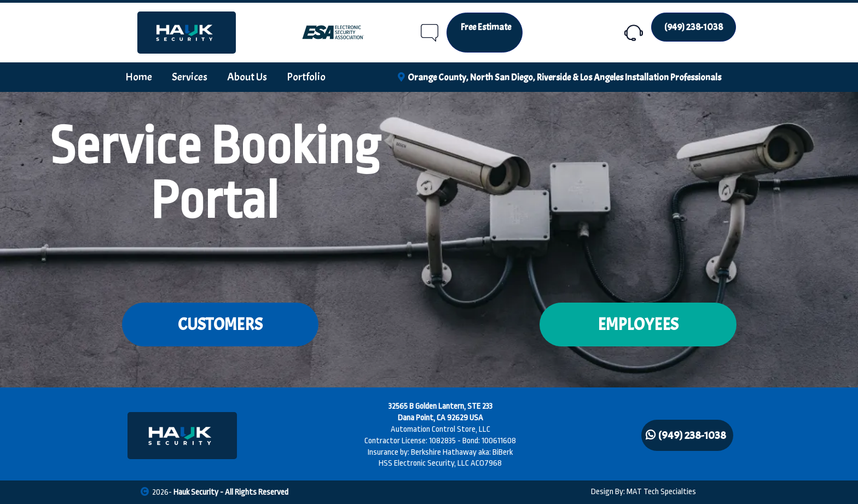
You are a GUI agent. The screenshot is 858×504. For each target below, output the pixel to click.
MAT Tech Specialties (661, 492)
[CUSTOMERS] (220, 325)
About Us (247, 77)
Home (139, 77)
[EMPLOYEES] (638, 325)
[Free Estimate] (484, 33)
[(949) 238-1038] (694, 27)
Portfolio (306, 77)
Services (190, 77)
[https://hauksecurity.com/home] (187, 33)
